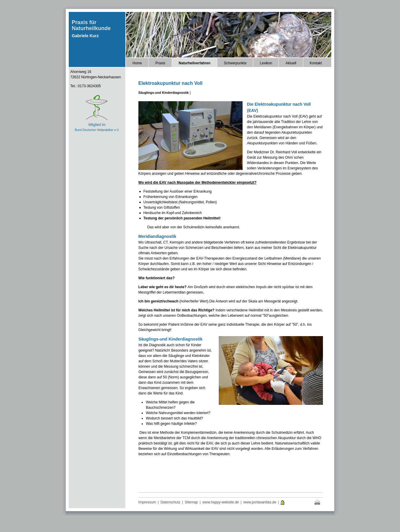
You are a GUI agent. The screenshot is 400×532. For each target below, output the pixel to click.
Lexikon (266, 63)
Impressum (147, 502)
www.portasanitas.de (260, 502)
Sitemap (191, 502)
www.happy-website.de (221, 502)
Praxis (160, 63)
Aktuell (291, 63)
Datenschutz (170, 502)
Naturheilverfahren (194, 63)
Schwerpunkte (235, 63)
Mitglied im (97, 125)
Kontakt (316, 63)
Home (137, 63)
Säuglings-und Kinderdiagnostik (164, 93)
